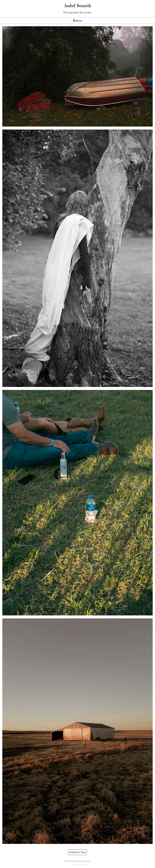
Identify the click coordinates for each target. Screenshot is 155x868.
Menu (78, 21)
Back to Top (78, 852)
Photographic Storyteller (77, 12)
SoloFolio (83, 864)
